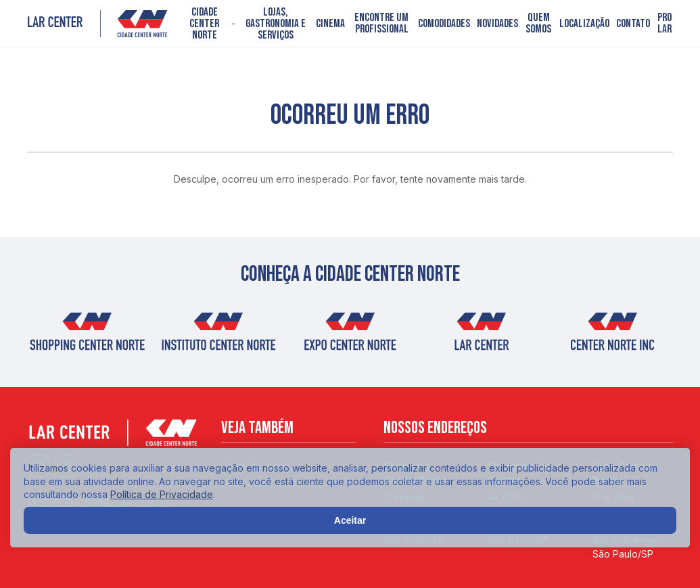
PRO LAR (664, 24)
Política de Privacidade (162, 494)
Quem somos (538, 24)
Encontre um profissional (381, 24)
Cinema (330, 24)
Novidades (497, 24)
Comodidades (444, 24)
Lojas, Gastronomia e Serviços (276, 24)
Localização (584, 24)
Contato (633, 24)
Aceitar (350, 520)
